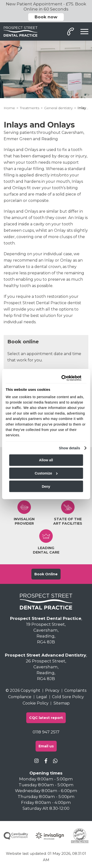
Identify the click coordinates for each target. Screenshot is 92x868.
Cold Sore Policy (68, 697)
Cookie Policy (36, 703)
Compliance (20, 697)
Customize (46, 473)
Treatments (30, 108)
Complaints (75, 690)
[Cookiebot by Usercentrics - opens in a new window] (62, 378)
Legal (42, 697)
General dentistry (58, 108)
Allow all (46, 460)
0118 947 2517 (46, 732)
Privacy (52, 690)
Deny (46, 486)
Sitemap (62, 703)
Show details (70, 448)
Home (9, 108)
